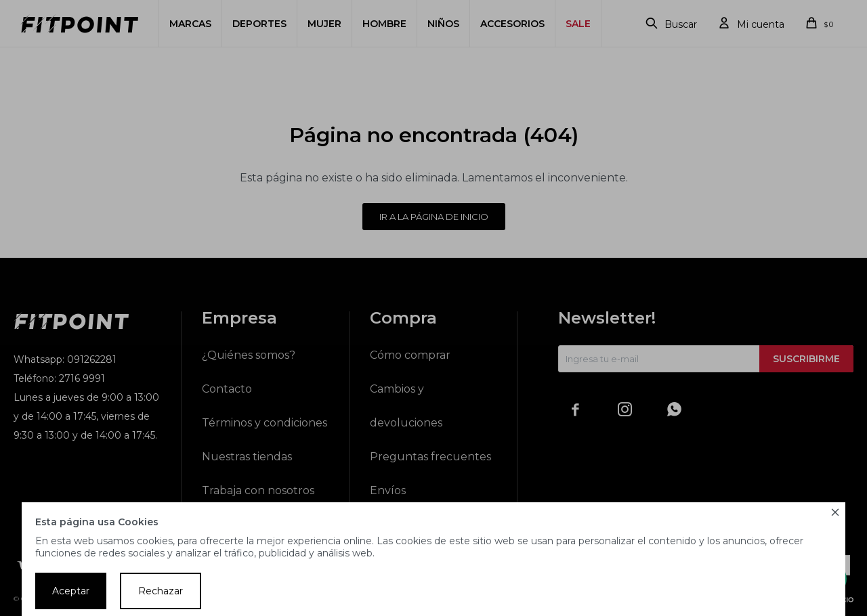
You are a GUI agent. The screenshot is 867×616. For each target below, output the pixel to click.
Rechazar (161, 591)
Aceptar (71, 591)
